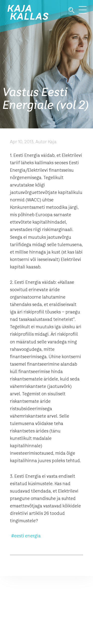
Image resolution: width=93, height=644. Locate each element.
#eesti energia (26, 536)
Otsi (71, 10)
